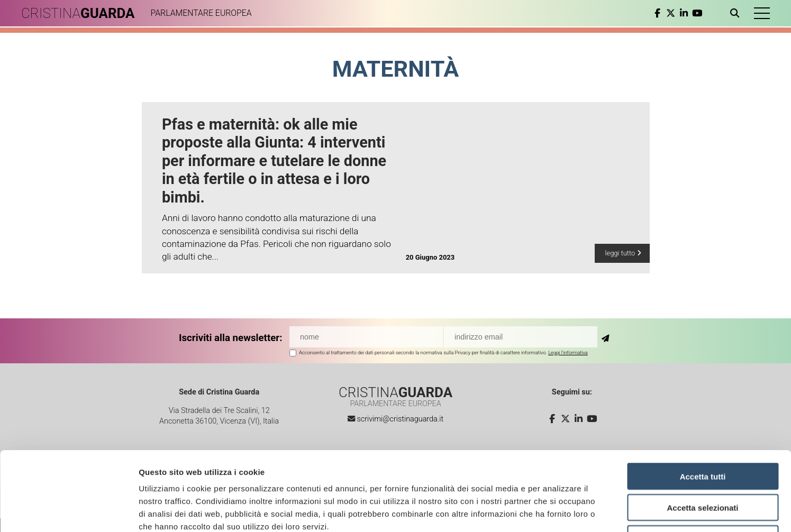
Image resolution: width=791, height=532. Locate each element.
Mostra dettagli (557, 511)
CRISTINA (78, 13)
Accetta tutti (703, 402)
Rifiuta (703, 465)
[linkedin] (684, 13)
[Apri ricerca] (737, 13)
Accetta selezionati (702, 433)
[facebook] (657, 13)
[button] (762, 13)
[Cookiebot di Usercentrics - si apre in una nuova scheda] (69, 511)
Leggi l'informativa (568, 352)
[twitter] (671, 13)
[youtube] (697, 13)
